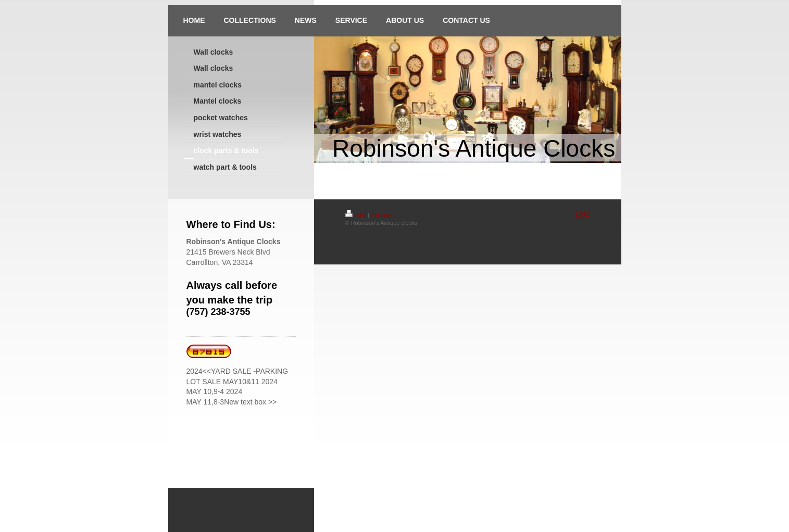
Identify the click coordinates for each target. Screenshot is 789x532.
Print (356, 215)
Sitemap (381, 215)
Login (583, 213)
